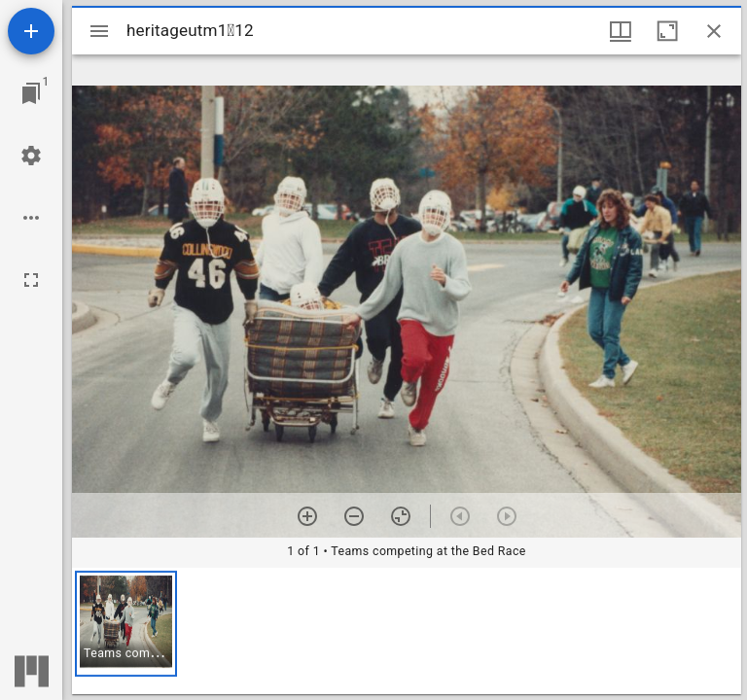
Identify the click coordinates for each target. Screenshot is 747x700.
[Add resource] (31, 31)
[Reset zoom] (401, 516)
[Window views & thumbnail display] (621, 31)
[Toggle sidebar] (99, 31)
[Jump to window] (31, 93)
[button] (126, 624)
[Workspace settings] (31, 156)
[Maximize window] (667, 31)
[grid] (407, 631)
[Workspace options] (31, 218)
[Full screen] (31, 280)
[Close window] (714, 31)
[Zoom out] (354, 516)
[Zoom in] (307, 516)
